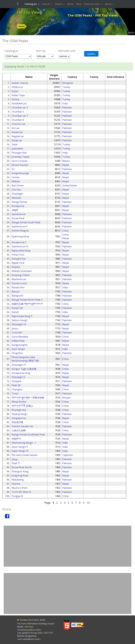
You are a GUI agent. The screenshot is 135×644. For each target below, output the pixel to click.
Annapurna (18, 206)
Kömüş (15, 99)
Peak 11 (16, 463)
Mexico (66, 161)
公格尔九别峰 (19, 430)
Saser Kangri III (20, 451)
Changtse (17, 389)
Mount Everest (20, 165)
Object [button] (59, 4)
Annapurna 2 (19, 242)
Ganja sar (17, 140)
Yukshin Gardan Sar (22, 426)
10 (88, 503)
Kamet (15, 312)
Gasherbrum (19, 214)
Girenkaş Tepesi (21, 157)
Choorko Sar (19, 124)
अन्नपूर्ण (15, 210)
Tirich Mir (17, 333)
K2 (13, 169)
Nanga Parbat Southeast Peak (28, 435)
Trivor (15, 393)
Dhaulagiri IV (19, 365)
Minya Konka (19, 402)
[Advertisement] (67, 546)
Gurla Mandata (20, 337)
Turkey (66, 87)
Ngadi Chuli (18, 263)
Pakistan (67, 108)
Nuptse (16, 267)
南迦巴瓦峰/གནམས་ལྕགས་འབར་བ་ (27, 304)
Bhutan (66, 398)
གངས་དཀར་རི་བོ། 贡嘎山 (22, 406)
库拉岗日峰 (18, 422)
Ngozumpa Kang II (22, 316)
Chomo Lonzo (19, 283)
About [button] (108, 4)
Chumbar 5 (18, 112)
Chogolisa (17, 353)
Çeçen (15, 91)
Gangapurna (19, 418)
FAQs (79, 4)
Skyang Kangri (20, 414)
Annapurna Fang (21, 373)
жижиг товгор (20, 83)
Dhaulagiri (17, 194)
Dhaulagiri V (18, 377)
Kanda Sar (17, 132)
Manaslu (16, 198)
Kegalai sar (18, 136)
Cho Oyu (16, 190)
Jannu (15, 328)
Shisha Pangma (20, 231)
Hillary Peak (18, 341)
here (38, 630)
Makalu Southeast (22, 271)
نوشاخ (15, 459)
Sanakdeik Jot (19, 103)
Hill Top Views (29, 12)
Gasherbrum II (20, 226)
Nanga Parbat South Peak (26, 222)
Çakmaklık (17, 149)
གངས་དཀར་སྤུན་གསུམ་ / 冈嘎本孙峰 (28, 398)
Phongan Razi (19, 153)
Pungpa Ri (17, 496)
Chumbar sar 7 (20, 116)
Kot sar (16, 128)
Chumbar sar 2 (20, 108)
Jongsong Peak (20, 476)
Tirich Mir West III (21, 492)
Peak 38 (16, 385)
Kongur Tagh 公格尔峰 (24, 369)
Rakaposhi (17, 296)
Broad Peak (18, 218)
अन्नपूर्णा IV (16, 439)
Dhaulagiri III (19, 324)
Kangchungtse (20, 345)
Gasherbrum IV (20, 246)
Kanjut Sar (17, 308)
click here (29, 627)
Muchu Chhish (20, 488)
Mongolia (67, 83)
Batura (15, 292)
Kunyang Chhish (21, 275)
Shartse (16, 484)
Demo (70, 4)
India (65, 103)
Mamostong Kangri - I (24, 443)
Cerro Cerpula (19, 161)
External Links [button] (92, 4)
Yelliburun (17, 87)
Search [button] (46, 4)
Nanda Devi (18, 287)
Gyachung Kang (20, 236)
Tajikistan (68, 455)
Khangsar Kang (20, 471)
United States (70, 185)
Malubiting (18, 480)
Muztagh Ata (19, 410)
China (65, 231)
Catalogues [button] (31, 4)
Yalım (15, 144)
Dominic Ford (26, 620)
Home (22, 26)
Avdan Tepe (18, 95)
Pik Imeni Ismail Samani (25, 455)
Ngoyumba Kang (21, 251)
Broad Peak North (22, 467)
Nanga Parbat (19, 202)
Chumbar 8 (18, 120)
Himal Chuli (18, 255)
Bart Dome (18, 185)
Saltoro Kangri (20, 320)
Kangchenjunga (20, 173)
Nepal (66, 165)
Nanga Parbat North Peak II (27, 300)
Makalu (16, 181)
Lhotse (15, 177)
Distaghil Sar (19, 259)
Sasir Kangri (18, 349)
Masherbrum (19, 279)
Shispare (17, 381)
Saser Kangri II (20, 447)
